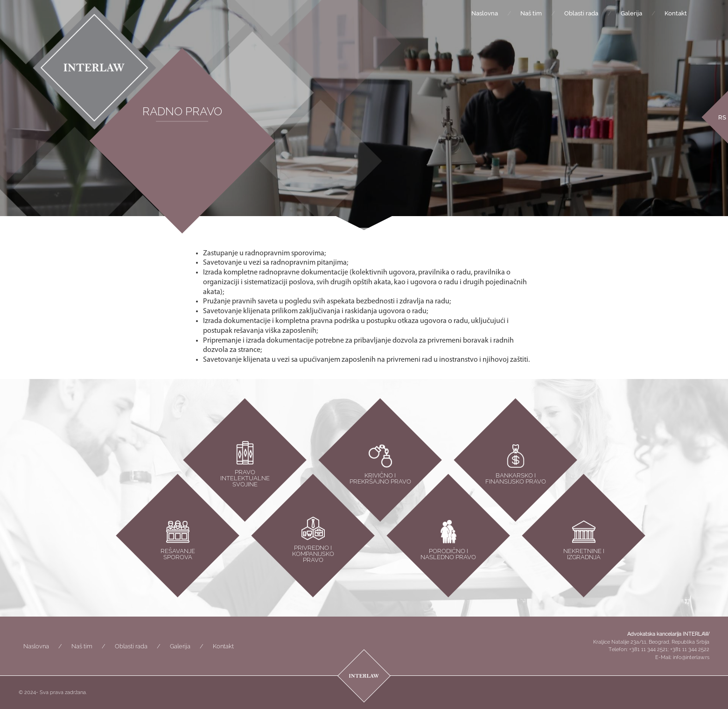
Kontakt (676, 13)
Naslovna (485, 13)
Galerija (631, 13)
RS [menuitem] (722, 117)
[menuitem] (722, 117)
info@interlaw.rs (691, 657)
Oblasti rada (581, 13)
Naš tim (531, 13)
